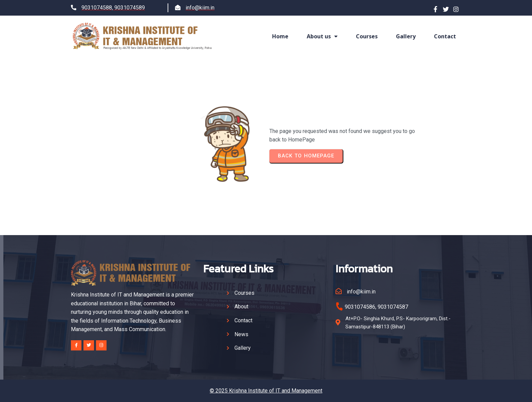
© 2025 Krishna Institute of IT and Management (266, 391)
